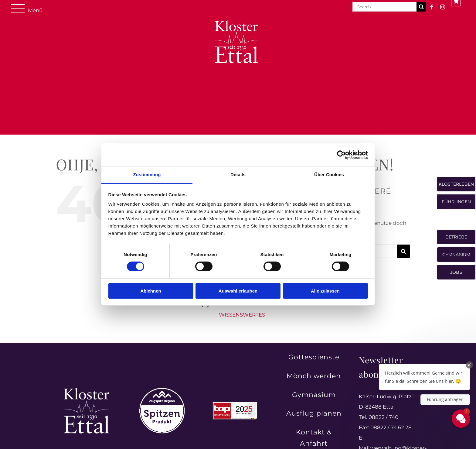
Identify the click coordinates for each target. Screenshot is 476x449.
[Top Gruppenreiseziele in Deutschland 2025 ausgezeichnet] (235, 404)
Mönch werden (314, 376)
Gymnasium (314, 395)
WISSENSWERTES (242, 315)
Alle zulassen (325, 291)
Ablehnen (151, 291)
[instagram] (443, 7)
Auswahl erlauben (238, 291)
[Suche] (421, 7)
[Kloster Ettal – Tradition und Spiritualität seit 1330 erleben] (87, 390)
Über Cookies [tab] (329, 175)
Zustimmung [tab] (147, 175)
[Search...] (384, 7)
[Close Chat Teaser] (469, 365)
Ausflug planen (314, 413)
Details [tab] (238, 175)
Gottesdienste (314, 357)
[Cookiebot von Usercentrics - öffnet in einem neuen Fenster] (341, 155)
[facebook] (432, 7)
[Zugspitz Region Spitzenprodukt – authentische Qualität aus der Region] (162, 390)
